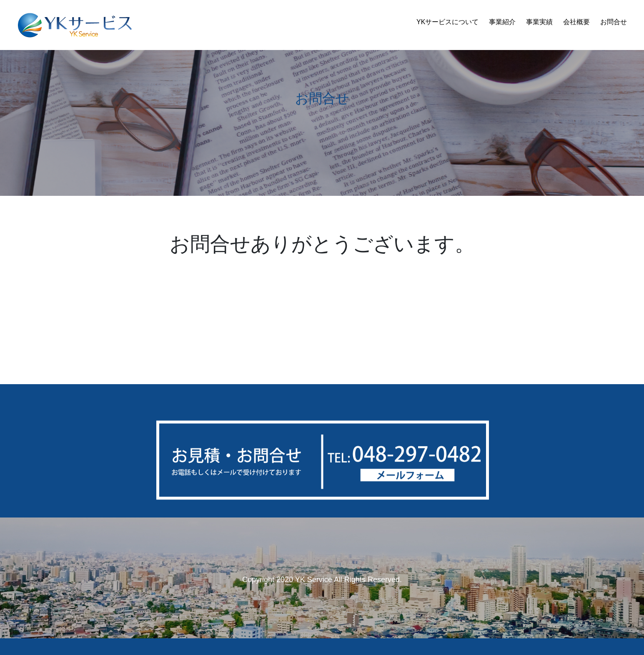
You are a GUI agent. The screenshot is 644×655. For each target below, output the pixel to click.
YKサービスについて (447, 22)
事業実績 (539, 22)
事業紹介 (502, 22)
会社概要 (576, 22)
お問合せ (614, 22)
